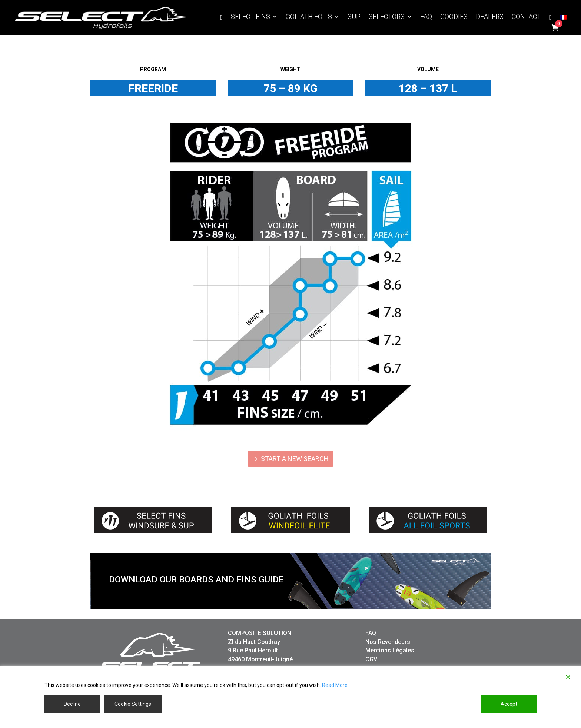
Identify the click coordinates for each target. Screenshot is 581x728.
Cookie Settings (133, 704)
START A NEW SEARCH (295, 459)
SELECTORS (387, 17)
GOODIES (454, 17)
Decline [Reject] (72, 704)
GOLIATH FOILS (309, 17)
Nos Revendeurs (388, 642)
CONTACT (526, 17)
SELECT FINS (250, 17)
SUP (354, 17)
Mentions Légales (390, 650)
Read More (335, 685)
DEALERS (490, 17)
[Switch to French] (563, 19)
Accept (509, 704)
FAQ (426, 17)
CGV (371, 659)
